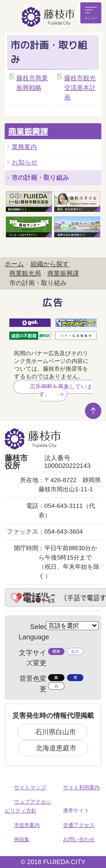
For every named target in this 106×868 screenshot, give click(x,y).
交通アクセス (79, 825)
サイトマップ (30, 787)
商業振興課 (28, 131)
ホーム (14, 264)
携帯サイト (76, 811)
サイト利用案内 (81, 787)
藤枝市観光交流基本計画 (80, 88)
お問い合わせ (79, 839)
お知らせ (25, 162)
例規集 (22, 839)
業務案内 (24, 147)
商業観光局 (25, 273)
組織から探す (50, 264)
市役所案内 (27, 825)
